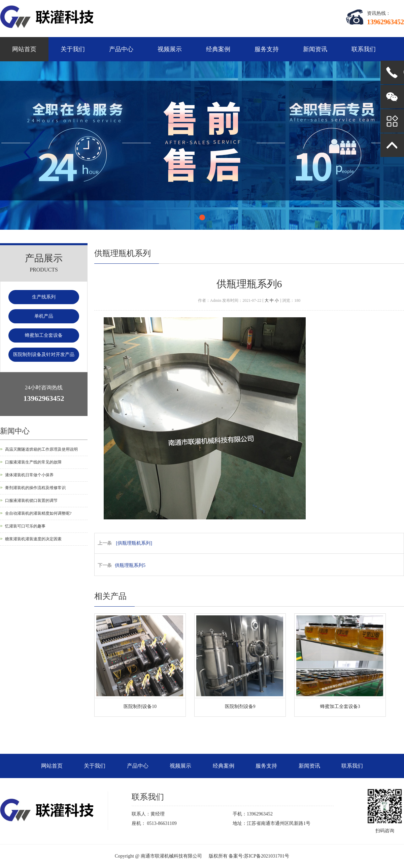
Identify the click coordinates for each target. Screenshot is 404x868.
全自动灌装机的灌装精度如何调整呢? (38, 513)
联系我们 (364, 49)
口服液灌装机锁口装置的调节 (31, 501)
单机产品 (44, 316)
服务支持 (267, 49)
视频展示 (170, 49)
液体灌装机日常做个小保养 (29, 475)
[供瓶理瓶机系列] (134, 543)
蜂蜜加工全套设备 (44, 335)
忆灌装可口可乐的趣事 (25, 526)
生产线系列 (44, 297)
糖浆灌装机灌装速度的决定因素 (33, 539)
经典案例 (218, 49)
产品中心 (121, 49)
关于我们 (73, 49)
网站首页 (24, 49)
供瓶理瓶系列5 (130, 565)
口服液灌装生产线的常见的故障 (33, 462)
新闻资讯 (315, 49)
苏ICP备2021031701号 (267, 856)
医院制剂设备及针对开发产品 (44, 355)
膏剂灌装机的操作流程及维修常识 (35, 488)
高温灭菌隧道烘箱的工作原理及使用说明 (41, 449)
